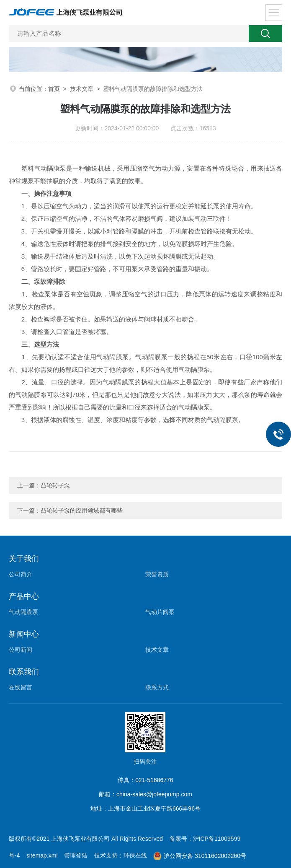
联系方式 (157, 687)
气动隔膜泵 (23, 612)
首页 (54, 89)
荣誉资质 (157, 574)
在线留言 (21, 687)
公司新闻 (21, 650)
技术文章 (82, 89)
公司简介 (21, 574)
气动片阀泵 (160, 612)
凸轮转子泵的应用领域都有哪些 (82, 510)
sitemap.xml (42, 855)
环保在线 (135, 855)
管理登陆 (76, 855)
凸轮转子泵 (55, 485)
